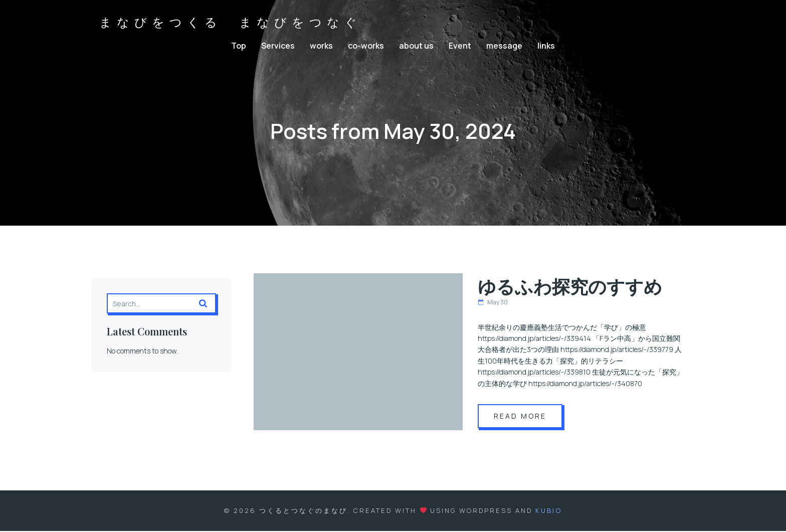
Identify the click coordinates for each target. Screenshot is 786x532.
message (504, 46)
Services (278, 46)
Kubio (549, 511)
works (321, 46)
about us (416, 46)
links (546, 46)
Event (460, 46)
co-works (366, 46)
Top (239, 46)
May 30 (493, 303)
